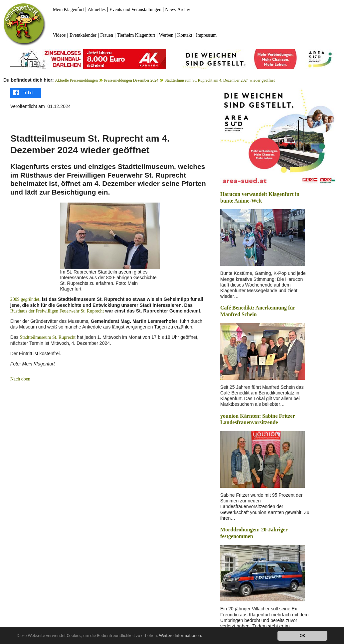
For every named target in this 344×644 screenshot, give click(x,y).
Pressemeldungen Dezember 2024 (131, 80)
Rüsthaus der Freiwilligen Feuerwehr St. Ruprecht (57, 311)
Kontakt (185, 35)
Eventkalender (83, 35)
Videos (59, 35)
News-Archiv (177, 9)
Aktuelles (97, 9)
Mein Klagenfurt (69, 9)
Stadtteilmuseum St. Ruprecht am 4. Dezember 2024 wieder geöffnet (220, 80)
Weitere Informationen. (181, 636)
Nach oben (20, 379)
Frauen (107, 35)
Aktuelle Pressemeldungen (77, 80)
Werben (166, 35)
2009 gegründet (25, 299)
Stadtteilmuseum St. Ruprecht (48, 337)
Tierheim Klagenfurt (136, 35)
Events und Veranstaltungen (135, 9)
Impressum (206, 35)
